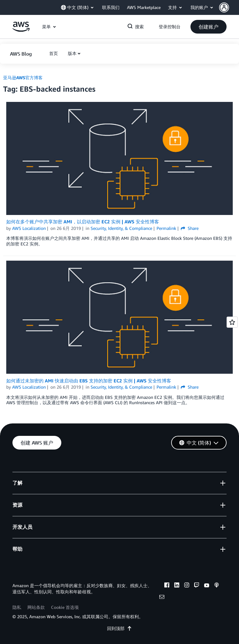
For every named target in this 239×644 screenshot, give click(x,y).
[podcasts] (217, 586)
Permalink (166, 228)
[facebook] (167, 586)
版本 (72, 53)
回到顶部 (119, 628)
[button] (229, 7)
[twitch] (197, 586)
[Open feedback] (232, 322)
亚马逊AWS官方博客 (23, 78)
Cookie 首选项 (65, 607)
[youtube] (207, 586)
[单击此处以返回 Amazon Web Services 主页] (21, 30)
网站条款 (36, 607)
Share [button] (190, 228)
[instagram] (187, 586)
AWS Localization (29, 228)
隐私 (17, 607)
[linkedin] (177, 586)
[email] (162, 598)
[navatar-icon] (224, 7)
